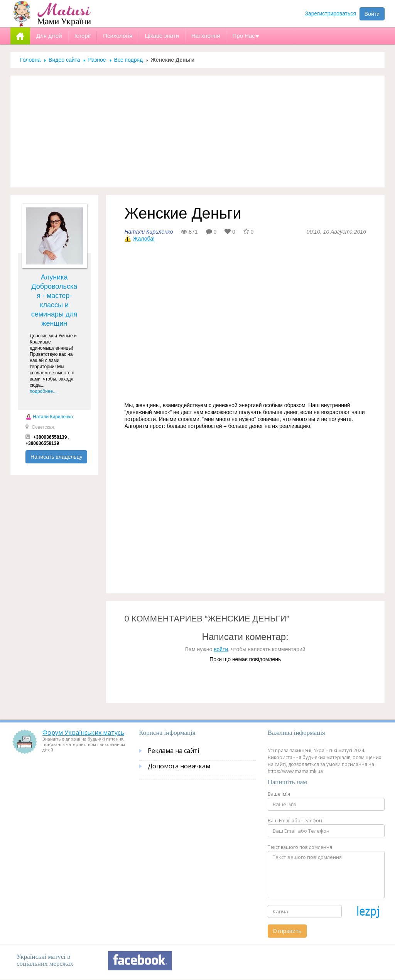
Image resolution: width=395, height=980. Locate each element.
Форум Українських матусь (83, 732)
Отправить (287, 931)
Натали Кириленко (49, 417)
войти (221, 649)
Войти (372, 14)
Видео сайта (64, 60)
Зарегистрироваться (331, 13)
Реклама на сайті (173, 751)
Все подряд (129, 60)
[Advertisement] (197, 131)
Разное (97, 60)
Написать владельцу (56, 457)
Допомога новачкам (179, 766)
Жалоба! (144, 239)
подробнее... (43, 391)
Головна (30, 60)
